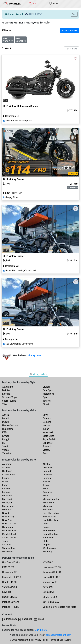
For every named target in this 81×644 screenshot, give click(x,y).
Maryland (7, 499)
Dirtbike (6, 390)
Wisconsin (8, 552)
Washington (8, 548)
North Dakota (9, 524)
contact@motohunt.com (59, 635)
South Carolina (50, 534)
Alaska (46, 464)
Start (74, 14)
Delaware (48, 475)
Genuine (47, 422)
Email (41, 619)
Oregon (47, 527)
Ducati (6, 422)
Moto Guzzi (49, 436)
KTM (5, 432)
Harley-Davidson (11, 425)
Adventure (7, 387)
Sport (46, 397)
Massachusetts (51, 499)
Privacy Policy (41, 640)
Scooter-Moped (10, 397)
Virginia (47, 545)
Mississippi (8, 506)
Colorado (48, 471)
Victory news (35, 355)
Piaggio (6, 439)
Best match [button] (72, 49)
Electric (6, 394)
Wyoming (48, 552)
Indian (46, 429)
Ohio (45, 524)
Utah (45, 541)
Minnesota (48, 503)
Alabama (7, 464)
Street (46, 404)
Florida (6, 478)
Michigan (7, 503)
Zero (45, 453)
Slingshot (48, 443)
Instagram (11, 619)
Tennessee (48, 538)
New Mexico (49, 517)
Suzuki (6, 446)
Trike (5, 404)
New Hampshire (51, 513)
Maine (46, 496)
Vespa (5, 450)
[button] (7, 79)
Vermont (7, 545)
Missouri (47, 506)
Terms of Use (56, 640)
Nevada (6, 513)
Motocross (48, 394)
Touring (47, 401)
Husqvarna (8, 429)
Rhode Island (9, 534)
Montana (7, 510)
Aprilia (5, 415)
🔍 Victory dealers (38, 374)
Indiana (6, 489)
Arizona (6, 468)
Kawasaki (48, 432)
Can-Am (47, 418)
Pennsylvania (9, 531)
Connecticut (8, 475)
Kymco (6, 436)
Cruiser (47, 387)
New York (7, 520)
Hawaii (46, 482)
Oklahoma (7, 527)
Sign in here (41, 630)
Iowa (45, 489)
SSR (4, 443)
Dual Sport (48, 390)
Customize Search (69, 30)
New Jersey (8, 517)
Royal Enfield (49, 439)
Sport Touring (9, 401)
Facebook (27, 619)
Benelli (6, 418)
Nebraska (48, 510)
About (68, 640)
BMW (46, 415)
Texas (5, 541)
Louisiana (7, 496)
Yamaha (6, 453)
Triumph (47, 446)
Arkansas (48, 468)
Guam (5, 482)
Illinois (46, 485)
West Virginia (50, 548)
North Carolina (50, 520)
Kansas (6, 492)
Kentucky (48, 492)
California (7, 471)
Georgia (47, 478)
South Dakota (9, 538)
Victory (46, 450)
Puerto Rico (49, 531)
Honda (46, 425)
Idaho (5, 485)
